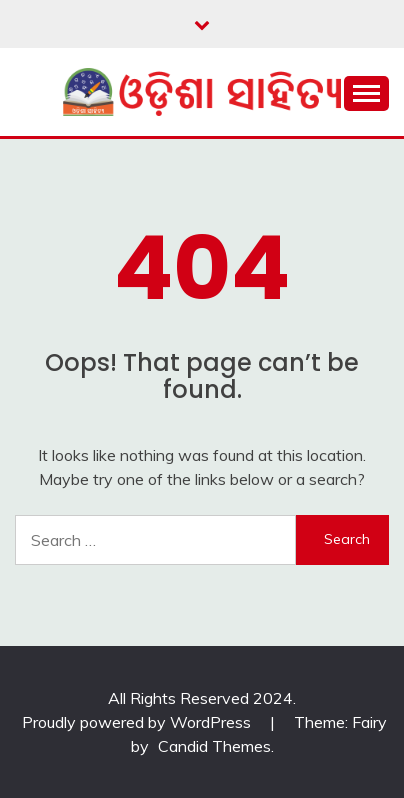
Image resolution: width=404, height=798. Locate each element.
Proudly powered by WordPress (138, 722)
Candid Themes (214, 746)
